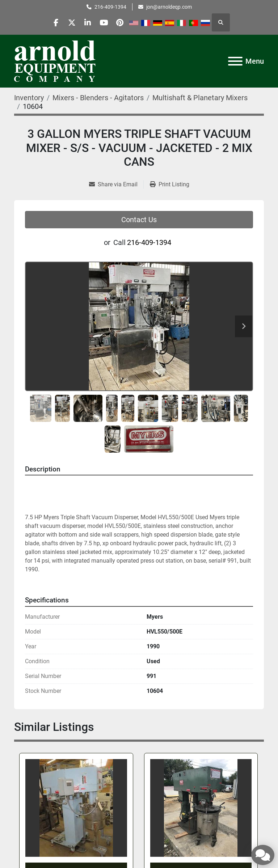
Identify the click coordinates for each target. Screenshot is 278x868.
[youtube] (106, 22)
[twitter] (69, 22)
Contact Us (139, 220)
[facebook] (51, 22)
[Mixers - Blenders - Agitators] (98, 98)
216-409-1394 (110, 7)
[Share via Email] (116, 185)
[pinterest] (125, 22)
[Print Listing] (170, 185)
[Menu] (235, 61)
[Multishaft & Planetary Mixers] (200, 98)
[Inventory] (29, 98)
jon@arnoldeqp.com (169, 7)
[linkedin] (88, 22)
